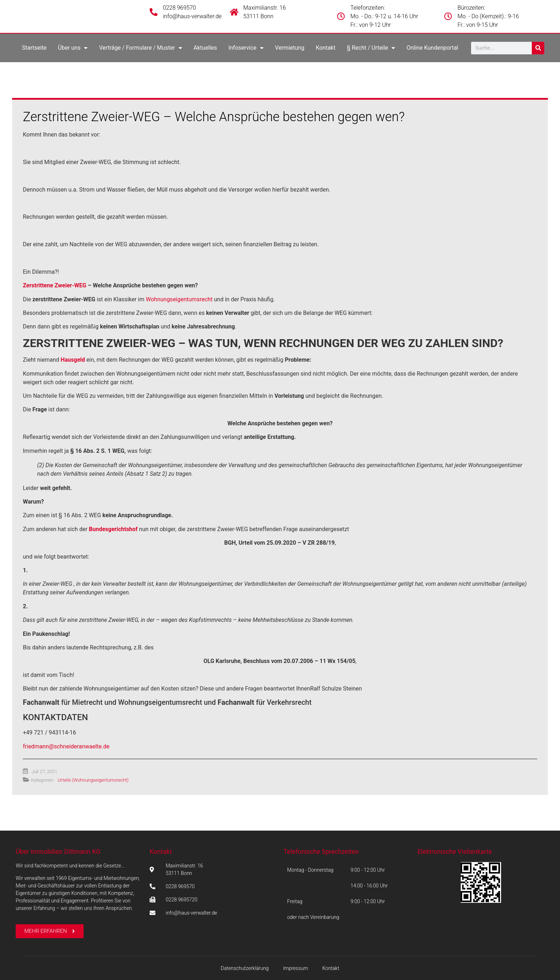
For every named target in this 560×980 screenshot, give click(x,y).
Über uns (73, 48)
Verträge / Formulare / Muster (140, 48)
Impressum (295, 968)
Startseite (34, 48)
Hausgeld (73, 360)
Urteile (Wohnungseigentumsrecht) (93, 780)
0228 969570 (179, 8)
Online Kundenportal (432, 48)
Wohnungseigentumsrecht (179, 299)
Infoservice (246, 48)
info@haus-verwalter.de (192, 16)
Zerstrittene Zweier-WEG (55, 285)
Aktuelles (205, 48)
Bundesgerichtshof (113, 529)
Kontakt (326, 48)
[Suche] (538, 48)
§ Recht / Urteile (371, 48)
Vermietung (290, 48)
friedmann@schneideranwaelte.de (66, 746)
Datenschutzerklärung (245, 968)
